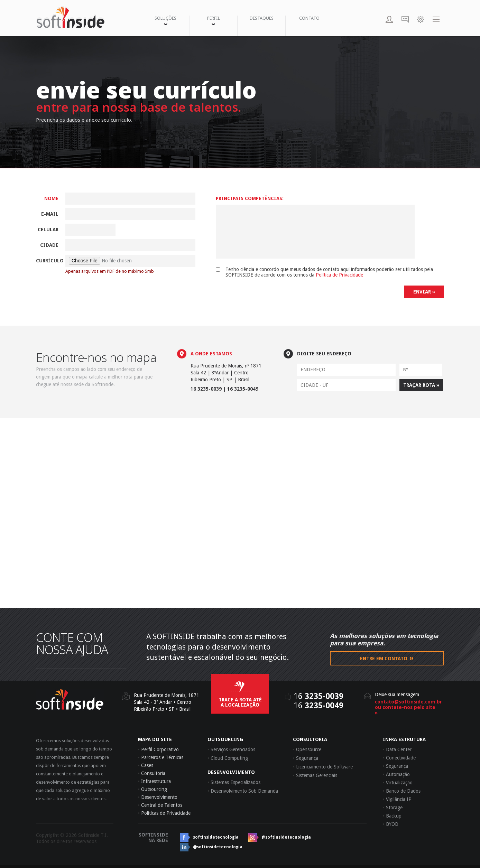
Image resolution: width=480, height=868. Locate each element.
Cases (146, 765)
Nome (51, 198)
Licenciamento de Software (323, 767)
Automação (396, 774)
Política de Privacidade (339, 275)
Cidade (49, 245)
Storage (393, 808)
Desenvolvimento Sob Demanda (243, 791)
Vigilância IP (397, 799)
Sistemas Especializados (234, 782)
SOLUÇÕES (165, 20)
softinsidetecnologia (216, 837)
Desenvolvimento (158, 797)
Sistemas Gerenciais (315, 775)
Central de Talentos (160, 805)
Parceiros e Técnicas (161, 757)
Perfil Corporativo (158, 749)
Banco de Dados (402, 791)
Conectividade (399, 758)
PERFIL (214, 20)
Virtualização (398, 783)
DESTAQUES (262, 18)
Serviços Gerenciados (231, 749)
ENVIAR (424, 292)
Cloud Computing (228, 758)
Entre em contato (387, 658)
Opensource (307, 749)
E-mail (50, 214)
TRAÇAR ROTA (421, 385)
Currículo (47, 261)
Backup (392, 816)
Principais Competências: (250, 198)
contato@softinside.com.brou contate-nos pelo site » (406, 707)
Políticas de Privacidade (164, 813)
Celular (48, 230)
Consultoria (152, 773)
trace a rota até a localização (240, 702)
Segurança (395, 766)
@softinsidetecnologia (286, 837)
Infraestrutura (154, 781)
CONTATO (309, 18)
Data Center (397, 749)
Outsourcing (153, 789)
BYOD (391, 824)
